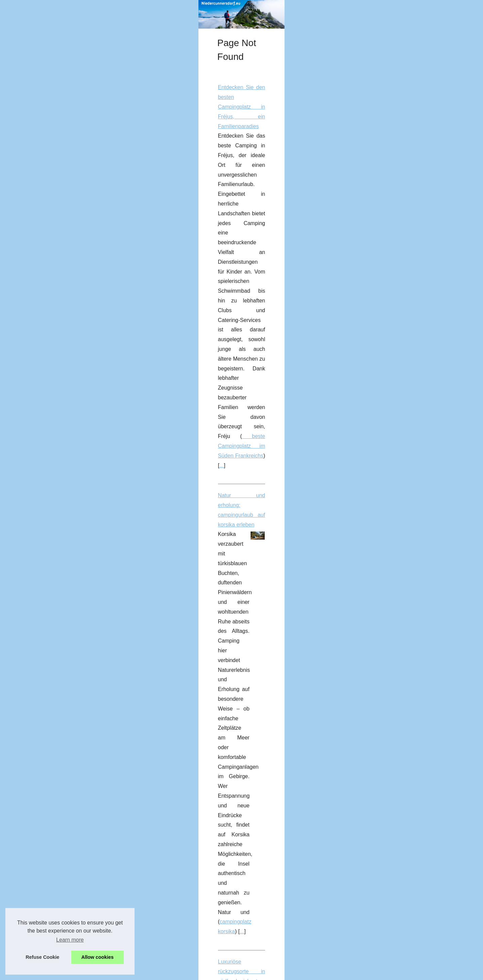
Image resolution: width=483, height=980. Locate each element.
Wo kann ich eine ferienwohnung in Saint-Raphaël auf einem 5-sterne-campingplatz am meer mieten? (265, 641)
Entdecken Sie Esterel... (74, 343)
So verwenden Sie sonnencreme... (85, 404)
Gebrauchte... (63, 222)
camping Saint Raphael (391, 699)
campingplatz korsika (221, 325)
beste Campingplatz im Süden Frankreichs (211, 237)
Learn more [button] (70, 940)
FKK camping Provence (388, 774)
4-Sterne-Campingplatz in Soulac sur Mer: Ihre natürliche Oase (219, 425)
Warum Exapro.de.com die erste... (85, 177)
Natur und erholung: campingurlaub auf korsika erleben (210, 267)
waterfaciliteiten (309, 941)
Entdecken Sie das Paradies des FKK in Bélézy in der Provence (220, 736)
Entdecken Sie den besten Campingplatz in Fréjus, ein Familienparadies (230, 189)
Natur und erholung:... (71, 253)
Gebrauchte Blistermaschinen (211, 542)
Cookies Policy (148, 973)
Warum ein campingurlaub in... (81, 313)
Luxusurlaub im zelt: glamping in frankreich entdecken (208, 572)
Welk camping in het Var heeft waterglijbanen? (199, 883)
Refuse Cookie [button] (42, 957)
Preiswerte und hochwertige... (80, 435)
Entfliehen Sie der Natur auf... (80, 373)
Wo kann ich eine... (69, 192)
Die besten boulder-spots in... (80, 298)
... (269, 237)
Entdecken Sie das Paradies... (81, 358)
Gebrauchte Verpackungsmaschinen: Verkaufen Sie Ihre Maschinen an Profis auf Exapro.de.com (259, 805)
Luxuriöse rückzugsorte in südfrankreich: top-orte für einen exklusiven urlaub (235, 356)
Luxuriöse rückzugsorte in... (78, 328)
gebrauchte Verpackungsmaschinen (388, 824)
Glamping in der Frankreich (370, 611)
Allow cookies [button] (98, 957)
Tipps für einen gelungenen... (79, 268)
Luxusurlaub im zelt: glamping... (82, 283)
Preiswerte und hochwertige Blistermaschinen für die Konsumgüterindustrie (234, 503)
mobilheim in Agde (381, 394)
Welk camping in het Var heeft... (82, 207)
